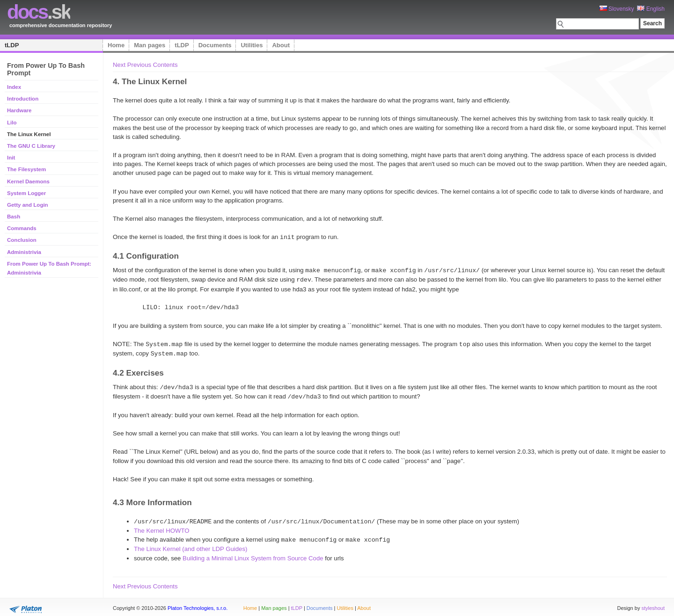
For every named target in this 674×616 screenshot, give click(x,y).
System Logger (26, 193)
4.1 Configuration (146, 255)
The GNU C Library (31, 146)
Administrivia (24, 252)
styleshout (653, 604)
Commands (22, 228)
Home (116, 45)
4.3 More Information (152, 499)
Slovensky (617, 9)
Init (11, 158)
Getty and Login (28, 205)
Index (14, 87)
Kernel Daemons (28, 181)
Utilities (252, 45)
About (281, 45)
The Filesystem (26, 169)
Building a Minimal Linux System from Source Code (253, 554)
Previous (139, 65)
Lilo (12, 123)
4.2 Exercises (138, 370)
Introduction (23, 99)
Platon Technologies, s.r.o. (198, 604)
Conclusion (22, 240)
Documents (215, 45)
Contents (165, 65)
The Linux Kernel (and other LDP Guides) (190, 545)
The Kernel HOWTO (161, 527)
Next (119, 65)
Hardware (19, 110)
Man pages (150, 45)
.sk (39, 12)
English (651, 9)
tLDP (12, 45)
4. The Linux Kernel (150, 81)
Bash (14, 217)
